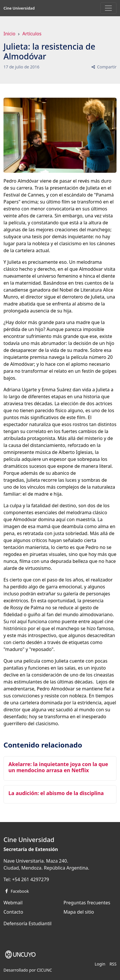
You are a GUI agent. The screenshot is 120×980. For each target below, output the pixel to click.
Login (100, 964)
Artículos (32, 34)
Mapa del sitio (79, 912)
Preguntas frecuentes (87, 903)
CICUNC (44, 970)
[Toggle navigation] (108, 8)
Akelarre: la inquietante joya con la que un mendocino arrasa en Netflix (58, 767)
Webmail (13, 903)
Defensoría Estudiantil (27, 923)
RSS (113, 964)
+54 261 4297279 (30, 879)
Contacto (13, 912)
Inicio (9, 34)
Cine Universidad (19, 8)
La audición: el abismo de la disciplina (56, 793)
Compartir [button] (104, 67)
